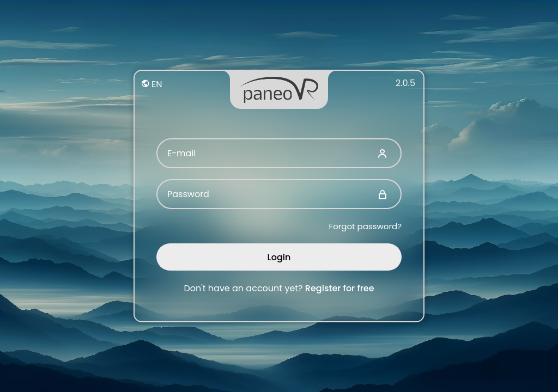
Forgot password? (365, 226)
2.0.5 (405, 83)
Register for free (340, 288)
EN (151, 84)
